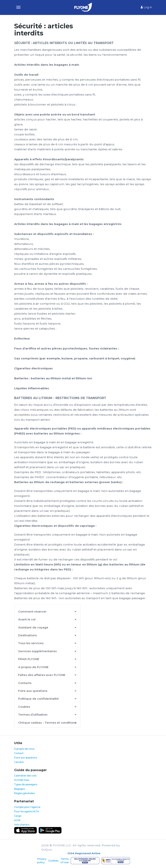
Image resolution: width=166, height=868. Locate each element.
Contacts (25, 683)
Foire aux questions (33, 691)
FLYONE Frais (22, 780)
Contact (19, 753)
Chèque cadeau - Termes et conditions (47, 723)
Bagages (19, 789)
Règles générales (24, 793)
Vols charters (22, 825)
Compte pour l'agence (27, 807)
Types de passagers (26, 784)
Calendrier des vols (25, 776)
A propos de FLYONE (33, 667)
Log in (146, 7)
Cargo (18, 816)
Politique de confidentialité (38, 699)
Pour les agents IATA (27, 811)
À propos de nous (24, 749)
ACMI (17, 820)
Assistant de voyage (33, 627)
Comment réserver (32, 612)
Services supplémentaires (37, 651)
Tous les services (31, 643)
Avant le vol (27, 619)
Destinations (27, 635)
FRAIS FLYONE (29, 659)
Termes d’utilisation (33, 715)
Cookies (24, 707)
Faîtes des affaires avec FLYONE (42, 675)
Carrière (19, 762)
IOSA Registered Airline (84, 853)
